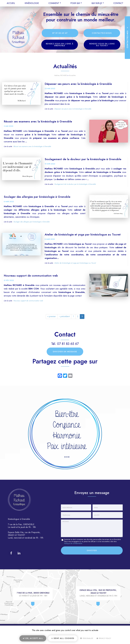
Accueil (11, 3)
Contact (118, 3)
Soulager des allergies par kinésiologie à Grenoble (37, 197)
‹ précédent (64, 316)
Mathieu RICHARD (61, 75)
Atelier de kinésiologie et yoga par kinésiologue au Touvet (83, 234)
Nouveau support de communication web (31, 275)
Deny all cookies (63, 638)
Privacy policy (104, 638)
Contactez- (102, 33)
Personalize (87, 638)
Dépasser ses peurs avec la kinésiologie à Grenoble (78, 84)
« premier (52, 316)
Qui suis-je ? (98, 3)
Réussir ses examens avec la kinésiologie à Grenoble (38, 121)
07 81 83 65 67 (60, 33)
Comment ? (55, 3)
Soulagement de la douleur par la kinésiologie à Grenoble (83, 159)
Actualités (72, 75)
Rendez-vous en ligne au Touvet (102, 45)
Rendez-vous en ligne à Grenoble (60, 45)
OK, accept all (33, 638)
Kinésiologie (32, 3)
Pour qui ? (76, 3)
